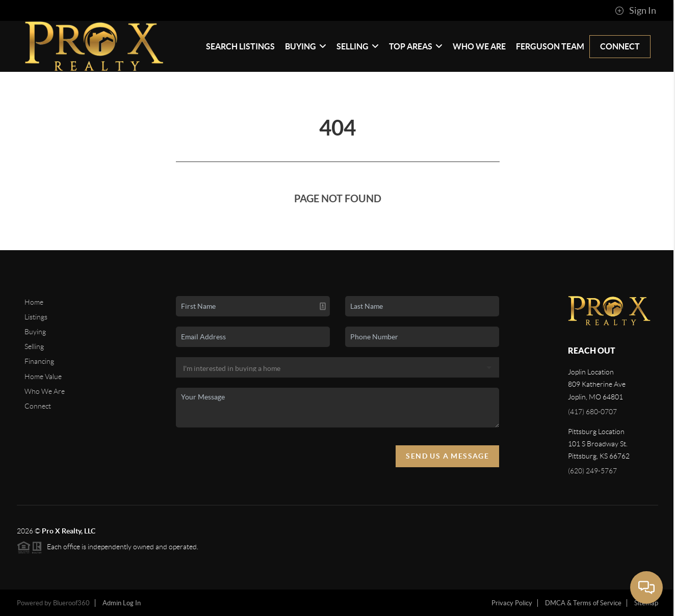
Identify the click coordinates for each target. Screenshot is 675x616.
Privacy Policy (512, 603)
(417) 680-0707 (592, 412)
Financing (39, 361)
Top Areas (416, 46)
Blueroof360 (71, 603)
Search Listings (240, 46)
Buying (306, 46)
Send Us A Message (447, 456)
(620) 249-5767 (592, 471)
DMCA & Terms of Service (583, 603)
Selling (358, 46)
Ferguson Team (550, 46)
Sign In (635, 11)
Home (34, 302)
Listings (36, 317)
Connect (620, 46)
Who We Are (479, 46)
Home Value (43, 377)
